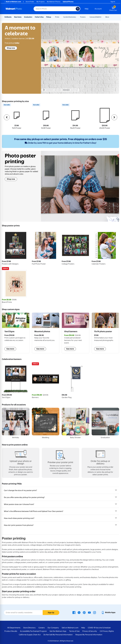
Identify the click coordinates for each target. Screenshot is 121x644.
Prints (57, 17)
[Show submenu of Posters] (87, 17)
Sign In (113, 2)
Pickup (49, 17)
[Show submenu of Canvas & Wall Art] (102, 17)
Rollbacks (8, 17)
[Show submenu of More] (110, 17)
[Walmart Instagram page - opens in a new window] (95, 612)
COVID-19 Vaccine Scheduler (99, 628)
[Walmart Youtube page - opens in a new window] (89, 612)
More (107, 17)
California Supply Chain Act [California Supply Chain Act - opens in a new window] (30, 635)
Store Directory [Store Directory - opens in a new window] (29, 628)
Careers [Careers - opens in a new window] (42, 628)
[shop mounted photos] (46, 333)
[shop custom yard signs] (16, 333)
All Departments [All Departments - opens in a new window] (14, 628)
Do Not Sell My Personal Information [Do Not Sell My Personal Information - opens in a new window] (58, 635)
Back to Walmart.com (13, 2)
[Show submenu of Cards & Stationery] (77, 17)
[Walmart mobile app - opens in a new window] (108, 612)
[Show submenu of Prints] (60, 17)
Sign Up (51, 613)
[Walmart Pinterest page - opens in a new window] (84, 612)
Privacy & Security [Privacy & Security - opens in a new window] (90, 631)
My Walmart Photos (54, 2)
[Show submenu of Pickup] (52, 17)
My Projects (41, 2)
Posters (83, 17)
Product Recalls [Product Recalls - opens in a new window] (11, 631)
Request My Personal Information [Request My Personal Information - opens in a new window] (89, 635)
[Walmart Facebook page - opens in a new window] (74, 612)
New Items (18, 17)
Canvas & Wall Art (95, 17)
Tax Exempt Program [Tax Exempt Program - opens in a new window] (38, 631)
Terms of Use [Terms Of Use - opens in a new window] (74, 631)
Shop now (11, 48)
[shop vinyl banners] (75, 333)
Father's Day (39, 17)
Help (87, 9)
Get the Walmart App (58, 631)
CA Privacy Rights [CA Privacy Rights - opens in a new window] (107, 631)
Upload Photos (68, 2)
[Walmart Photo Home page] (17, 9)
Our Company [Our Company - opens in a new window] (53, 628)
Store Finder (30, 2)
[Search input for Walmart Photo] (55, 9)
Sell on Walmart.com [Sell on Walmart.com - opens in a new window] (70, 628)
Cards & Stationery (70, 17)
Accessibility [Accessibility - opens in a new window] (25, 631)
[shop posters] (105, 333)
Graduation (28, 17)
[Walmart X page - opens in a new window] (79, 612)
